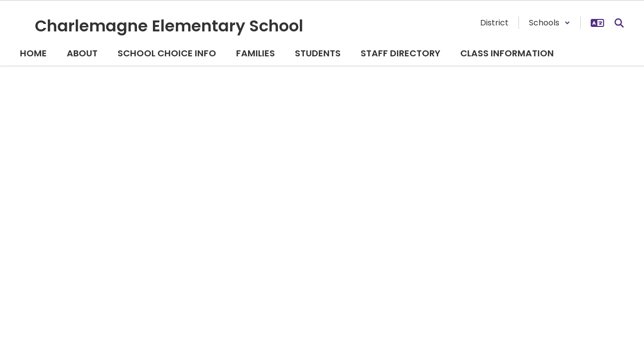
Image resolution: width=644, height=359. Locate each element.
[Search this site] (619, 23)
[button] (550, 23)
